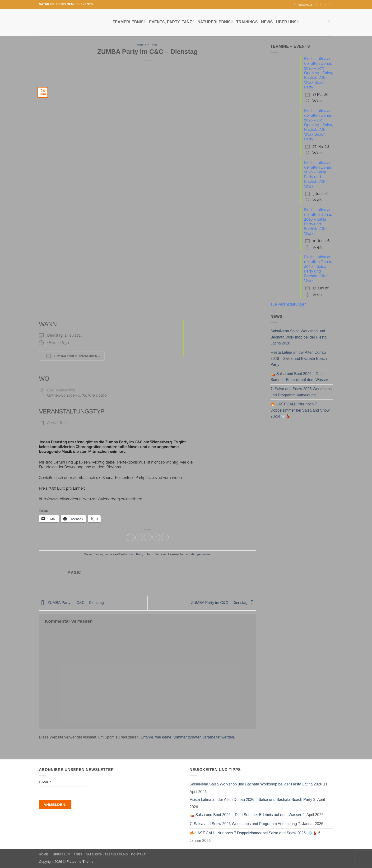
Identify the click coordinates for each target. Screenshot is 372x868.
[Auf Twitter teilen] (139, 537)
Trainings (247, 22)
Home (44, 854)
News (267, 22)
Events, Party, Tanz (172, 22)
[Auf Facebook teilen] (131, 537)
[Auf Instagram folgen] (322, 5)
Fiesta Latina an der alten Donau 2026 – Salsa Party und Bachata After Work (318, 174)
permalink (204, 554)
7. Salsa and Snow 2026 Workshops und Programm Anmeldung (301, 392)
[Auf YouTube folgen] (331, 5)
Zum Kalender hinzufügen (72, 356)
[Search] (331, 22)
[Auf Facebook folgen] (317, 5)
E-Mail (45, 782)
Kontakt (138, 854)
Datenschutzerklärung (107, 854)
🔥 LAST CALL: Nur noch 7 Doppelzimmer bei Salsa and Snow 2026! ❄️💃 (300, 410)
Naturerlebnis (215, 22)
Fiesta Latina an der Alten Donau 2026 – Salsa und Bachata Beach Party (299, 358)
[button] (303, 5)
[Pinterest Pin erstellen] (156, 537)
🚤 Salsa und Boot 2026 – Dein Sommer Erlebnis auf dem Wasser (299, 377)
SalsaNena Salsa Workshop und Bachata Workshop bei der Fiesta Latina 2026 (298, 337)
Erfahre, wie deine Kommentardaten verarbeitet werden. (188, 737)
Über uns (287, 22)
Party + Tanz (147, 45)
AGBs (78, 854)
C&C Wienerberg (61, 390)
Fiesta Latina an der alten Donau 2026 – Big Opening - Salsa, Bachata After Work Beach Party (319, 125)
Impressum (61, 854)
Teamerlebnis (129, 22)
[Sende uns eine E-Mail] (326, 5)
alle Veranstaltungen (288, 304)
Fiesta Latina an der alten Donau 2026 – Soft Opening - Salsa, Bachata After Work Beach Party (319, 73)
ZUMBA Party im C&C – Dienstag (71, 603)
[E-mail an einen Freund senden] (148, 537)
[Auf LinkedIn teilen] (165, 537)
